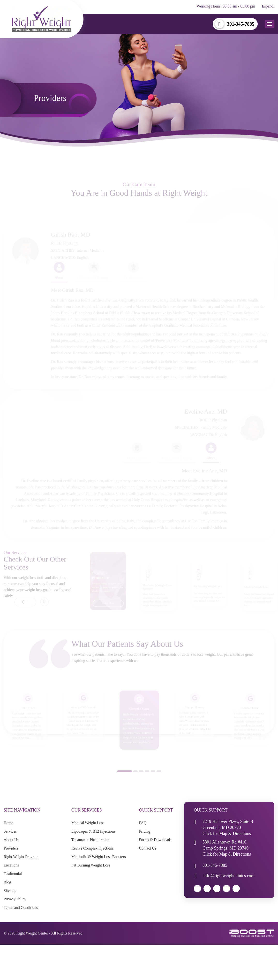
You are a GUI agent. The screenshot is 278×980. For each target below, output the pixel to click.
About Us (11, 840)
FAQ (143, 823)
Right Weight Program (21, 857)
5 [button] (153, 779)
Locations (11, 865)
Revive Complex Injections (93, 848)
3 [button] (141, 779)
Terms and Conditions (21, 908)
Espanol (268, 6)
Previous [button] (16, 605)
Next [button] (44, 609)
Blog (7, 882)
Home (8, 823)
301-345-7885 (241, 24)
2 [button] (135, 779)
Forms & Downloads (155, 840)
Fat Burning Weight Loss (91, 865)
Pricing (145, 831)
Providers (11, 848)
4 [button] (147, 779)
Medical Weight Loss (88, 823)
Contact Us (148, 848)
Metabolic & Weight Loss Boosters (99, 857)
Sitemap (10, 891)
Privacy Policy (15, 899)
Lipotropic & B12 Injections (93, 831)
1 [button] (124, 779)
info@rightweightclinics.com (229, 876)
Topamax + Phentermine (90, 840)
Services (10, 831)
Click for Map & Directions (227, 834)
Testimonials (14, 874)
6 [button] (159, 779)
